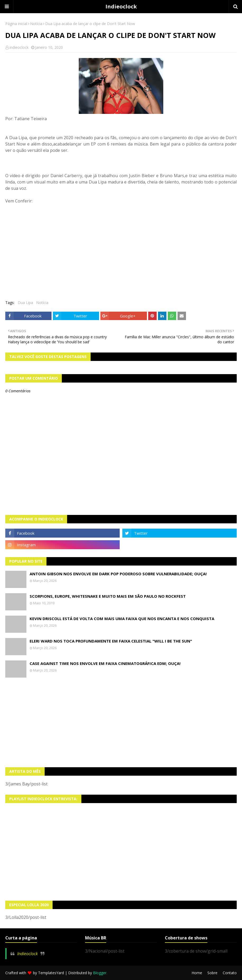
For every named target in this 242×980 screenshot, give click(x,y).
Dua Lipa (25, 303)
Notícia (36, 24)
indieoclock (19, 47)
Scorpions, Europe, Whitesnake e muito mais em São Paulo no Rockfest (108, 596)
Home (197, 973)
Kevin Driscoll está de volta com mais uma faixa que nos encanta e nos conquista (122, 619)
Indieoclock (121, 6)
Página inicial (16, 24)
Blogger (100, 973)
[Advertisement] (121, 722)
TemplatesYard (51, 973)
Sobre (212, 973)
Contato (230, 973)
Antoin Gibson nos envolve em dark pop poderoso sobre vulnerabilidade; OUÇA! (118, 574)
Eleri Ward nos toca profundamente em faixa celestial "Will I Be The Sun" (111, 641)
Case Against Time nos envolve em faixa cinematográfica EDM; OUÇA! (105, 663)
